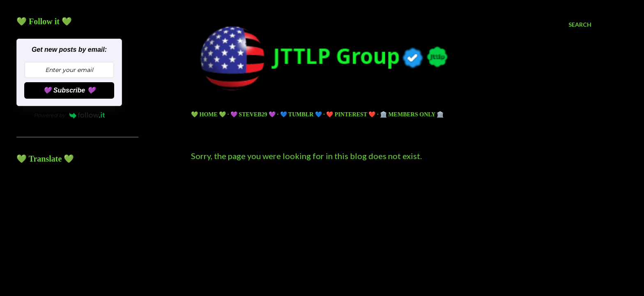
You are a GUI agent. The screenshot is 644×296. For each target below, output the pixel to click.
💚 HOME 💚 (208, 114)
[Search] (580, 25)
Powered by (69, 115)
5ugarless (412, 259)
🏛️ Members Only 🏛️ (412, 114)
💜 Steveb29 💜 (253, 114)
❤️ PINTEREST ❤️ (351, 114)
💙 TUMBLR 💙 (301, 114)
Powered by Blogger (391, 243)
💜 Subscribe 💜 (69, 90)
